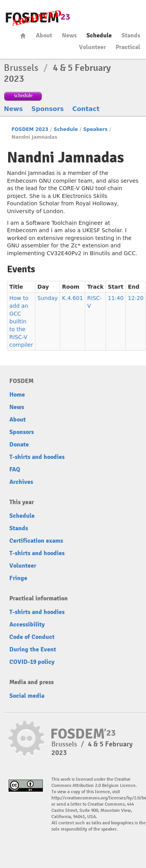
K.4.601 (72, 298)
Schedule (99, 35)
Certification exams (36, 541)
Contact (86, 109)
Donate (19, 445)
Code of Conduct (32, 637)
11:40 (116, 298)
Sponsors (48, 109)
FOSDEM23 (38, 18)
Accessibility (27, 625)
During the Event (33, 649)
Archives (21, 482)
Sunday (47, 298)
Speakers (95, 129)
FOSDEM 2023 (30, 129)
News (69, 35)
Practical (128, 47)
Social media (27, 696)
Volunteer (92, 47)
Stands (131, 35)
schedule (23, 96)
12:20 (135, 298)
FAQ (15, 469)
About (44, 35)
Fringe (18, 578)
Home (23, 36)
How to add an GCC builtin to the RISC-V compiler (21, 321)
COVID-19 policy (32, 662)
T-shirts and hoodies (37, 457)
